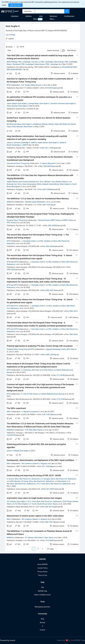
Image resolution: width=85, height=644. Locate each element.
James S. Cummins (13, 143)
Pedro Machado (18, 127)
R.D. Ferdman (11, 501)
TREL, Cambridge (24, 62)
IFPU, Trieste (11, 223)
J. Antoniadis (26, 241)
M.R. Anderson (27, 464)
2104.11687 (46, 414)
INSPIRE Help (42, 591)
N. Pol (15, 504)
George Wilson (34, 103)
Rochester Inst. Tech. (36, 182)
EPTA (9, 85)
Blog (42, 619)
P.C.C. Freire (41, 484)
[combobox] (50, 11)
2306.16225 (73, 334)
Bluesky (42, 623)
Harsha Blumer (54, 184)
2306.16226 (11, 270)
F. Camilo (33, 504)
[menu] (78, 11)
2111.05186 (61, 375)
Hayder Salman (43, 143)
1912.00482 (50, 540)
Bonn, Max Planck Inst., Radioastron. (28, 479)
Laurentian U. (35, 412)
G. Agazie (44, 163)
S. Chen (24, 394)
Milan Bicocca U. (37, 85)
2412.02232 (49, 88)
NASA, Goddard (42, 184)
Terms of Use (43, 575)
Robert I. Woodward (14, 64)
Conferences (69, 16)
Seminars (53, 16)
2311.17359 (49, 148)
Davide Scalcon (40, 64)
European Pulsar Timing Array (17, 220)
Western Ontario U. (62, 182)
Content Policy (42, 568)
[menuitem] (81, 11)
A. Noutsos (11, 479)
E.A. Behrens (30, 538)
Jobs (41, 16)
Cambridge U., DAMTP (29, 143)
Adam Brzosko (59, 62)
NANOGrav (10, 202)
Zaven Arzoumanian (29, 184)
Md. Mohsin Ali (65, 124)
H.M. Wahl (29, 430)
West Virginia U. (66, 184)
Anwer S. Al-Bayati (13, 451)
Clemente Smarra (44, 220)
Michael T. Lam (50, 182)
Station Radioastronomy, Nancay (53, 394)
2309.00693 (48, 166)
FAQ (42, 587)
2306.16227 (50, 290)
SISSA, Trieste (68, 220)
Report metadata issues (42, 595)
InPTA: (16, 306)
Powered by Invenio (8, 640)
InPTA (16, 262)
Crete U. (34, 241)
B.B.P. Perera (68, 501)
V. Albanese (26, 412)
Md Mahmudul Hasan (14, 124)
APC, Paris (70, 349)
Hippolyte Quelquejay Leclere (56, 349)
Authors (29, 16)
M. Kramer (25, 481)
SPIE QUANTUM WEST (69, 67)
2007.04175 (49, 507)
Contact (43, 630)
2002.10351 (49, 522)
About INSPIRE (42, 564)
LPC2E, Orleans (48, 370)
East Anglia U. (23, 103)
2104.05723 (11, 435)
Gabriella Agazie (31, 202)
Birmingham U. (17, 187)
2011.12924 (46, 466)
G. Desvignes (46, 479)
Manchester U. (29, 127)
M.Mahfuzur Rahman (41, 124)
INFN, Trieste (55, 220)
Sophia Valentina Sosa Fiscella (17, 182)
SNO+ (9, 412)
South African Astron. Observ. (48, 504)
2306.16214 (73, 311)
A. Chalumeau (26, 370)
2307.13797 (47, 205)
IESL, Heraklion (45, 241)
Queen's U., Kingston (40, 464)
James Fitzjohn (12, 103)
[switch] (63, 51)
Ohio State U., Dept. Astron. (44, 538)
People (13, 35)
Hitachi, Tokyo (54, 124)
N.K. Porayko (26, 85)
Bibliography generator (42, 607)
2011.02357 (51, 489)
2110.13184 (61, 399)
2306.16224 (50, 246)
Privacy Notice (42, 572)
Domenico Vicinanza (58, 103)
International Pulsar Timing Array (18, 163)
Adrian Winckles (12, 106)
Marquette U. (52, 163)
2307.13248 (47, 189)
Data (35, 19)
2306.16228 (52, 226)
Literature (15, 16)
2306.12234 (50, 355)
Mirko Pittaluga (12, 62)
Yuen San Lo (35, 62)
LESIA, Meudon (15, 481)
